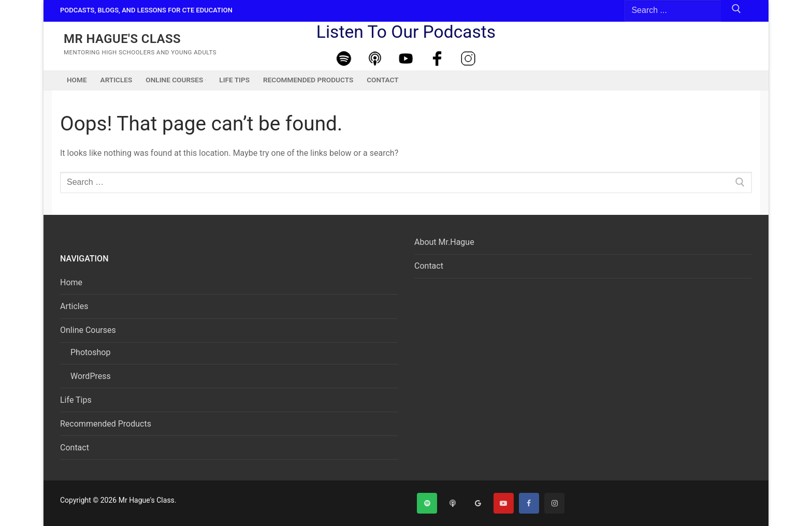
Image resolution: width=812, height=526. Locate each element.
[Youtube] (406, 59)
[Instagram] (468, 59)
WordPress (91, 376)
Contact (75, 448)
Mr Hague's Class (122, 39)
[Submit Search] (736, 11)
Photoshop (90, 352)
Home (71, 282)
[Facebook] (437, 59)
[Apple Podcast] (375, 59)
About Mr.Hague (444, 242)
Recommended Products (106, 424)
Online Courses (89, 330)
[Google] (478, 503)
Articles (74, 306)
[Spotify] (344, 59)
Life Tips (76, 400)
